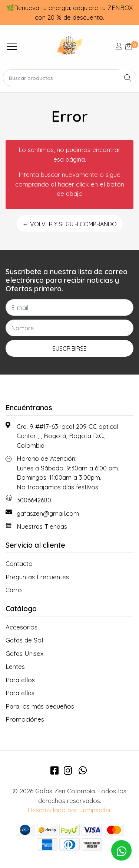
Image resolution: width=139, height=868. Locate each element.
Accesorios (21, 627)
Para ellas (20, 693)
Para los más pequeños (40, 706)
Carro (14, 590)
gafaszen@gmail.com (48, 513)
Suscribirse (69, 349)
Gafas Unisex (24, 653)
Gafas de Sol (24, 640)
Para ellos (20, 680)
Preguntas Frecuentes (37, 577)
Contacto (19, 563)
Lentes (15, 666)
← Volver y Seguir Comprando (70, 224)
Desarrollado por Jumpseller (69, 810)
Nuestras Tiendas (42, 526)
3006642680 (34, 500)
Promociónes (25, 719)
